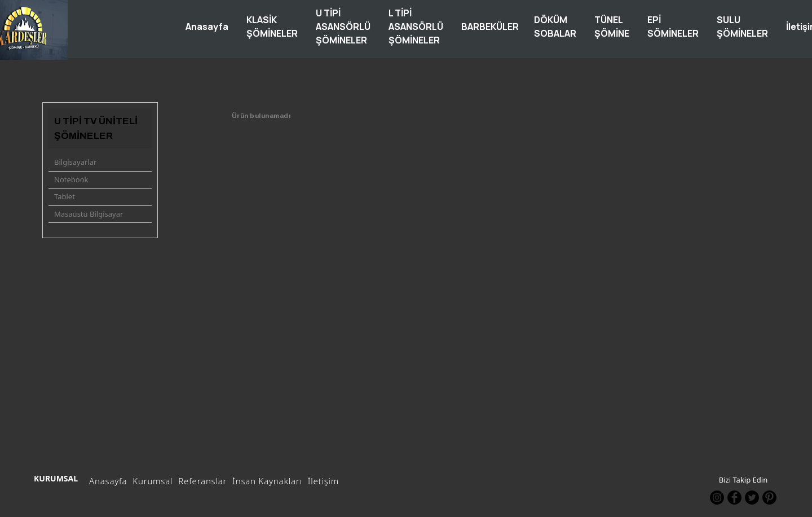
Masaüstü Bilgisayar (89, 214)
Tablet (65, 196)
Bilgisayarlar (75, 162)
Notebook (71, 179)
